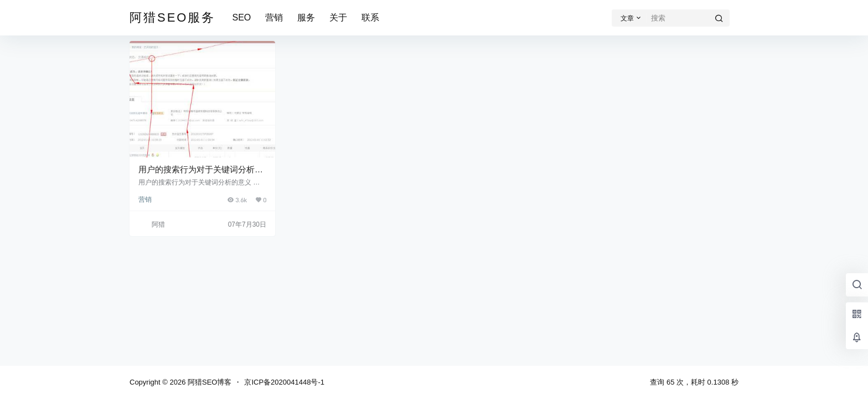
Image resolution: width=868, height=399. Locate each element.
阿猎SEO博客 (208, 382)
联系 (370, 17)
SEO (241, 17)
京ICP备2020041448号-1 (284, 382)
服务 (306, 17)
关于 (338, 17)
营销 (274, 17)
